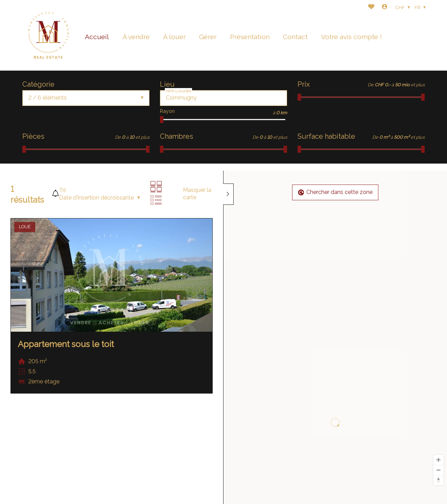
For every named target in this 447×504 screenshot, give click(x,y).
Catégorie (38, 84)
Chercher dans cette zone (335, 192)
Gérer (208, 37)
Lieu (167, 84)
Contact (295, 37)
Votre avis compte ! (351, 37)
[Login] (384, 8)
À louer (174, 37)
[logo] (49, 35)
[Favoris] (371, 8)
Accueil (97, 37)
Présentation (250, 37)
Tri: (63, 190)
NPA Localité (178, 91)
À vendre (136, 37)
